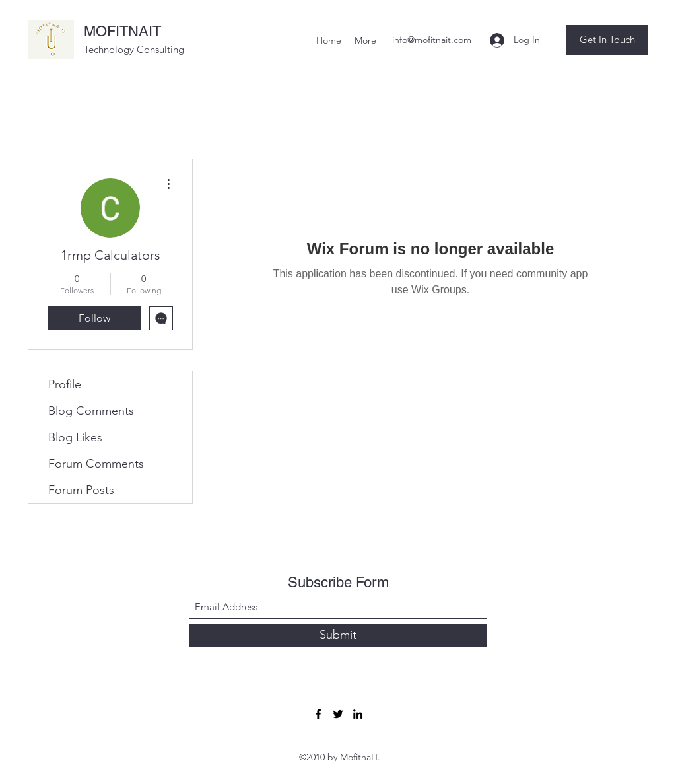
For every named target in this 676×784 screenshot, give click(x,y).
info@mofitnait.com (432, 40)
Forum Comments (96, 464)
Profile (65, 384)
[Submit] (338, 635)
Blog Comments (91, 411)
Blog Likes (75, 437)
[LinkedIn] (358, 714)
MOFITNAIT (122, 31)
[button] (607, 40)
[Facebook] (318, 714)
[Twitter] (338, 714)
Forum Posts (81, 490)
